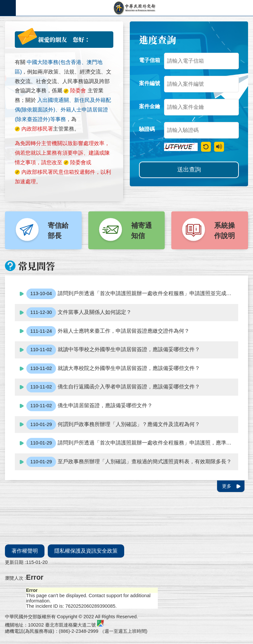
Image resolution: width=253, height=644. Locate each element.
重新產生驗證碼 (206, 147)
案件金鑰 (150, 106)
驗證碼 (147, 129)
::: (2, 19)
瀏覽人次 (14, 578)
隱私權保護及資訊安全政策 (86, 551)
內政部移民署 (37, 172)
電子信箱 (150, 60)
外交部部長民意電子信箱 (134, 8)
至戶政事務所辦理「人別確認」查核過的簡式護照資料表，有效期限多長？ (129, 462)
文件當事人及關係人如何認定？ (79, 313)
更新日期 (14, 562)
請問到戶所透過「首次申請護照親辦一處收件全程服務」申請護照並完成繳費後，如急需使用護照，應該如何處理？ (132, 294)
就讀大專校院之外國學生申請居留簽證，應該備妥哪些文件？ (113, 369)
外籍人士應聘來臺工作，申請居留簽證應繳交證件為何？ (108, 331)
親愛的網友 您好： (64, 39)
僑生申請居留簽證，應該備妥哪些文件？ (89, 406)
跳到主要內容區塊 (3, 3)
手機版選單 (8, 8)
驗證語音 (219, 147)
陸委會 (78, 162)
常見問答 (37, 266)
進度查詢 (157, 40)
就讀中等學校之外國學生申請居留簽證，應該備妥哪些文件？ (113, 350)
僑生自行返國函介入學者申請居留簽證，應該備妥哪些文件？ (113, 387)
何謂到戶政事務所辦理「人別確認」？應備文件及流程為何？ (113, 425)
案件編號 (150, 83)
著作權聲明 (25, 551)
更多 (227, 486)
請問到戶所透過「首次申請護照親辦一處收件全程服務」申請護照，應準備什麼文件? (132, 443)
